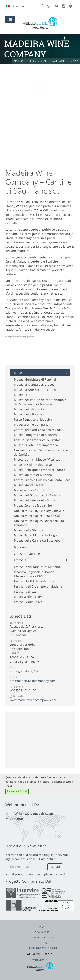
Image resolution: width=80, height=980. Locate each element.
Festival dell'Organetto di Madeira (38, 586)
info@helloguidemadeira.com (32, 813)
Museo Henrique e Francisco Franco (39, 470)
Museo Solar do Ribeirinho (33, 505)
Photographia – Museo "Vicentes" (38, 459)
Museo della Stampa (28, 530)
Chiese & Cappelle (27, 554)
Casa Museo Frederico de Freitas (37, 440)
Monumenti (22, 547)
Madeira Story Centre (29, 490)
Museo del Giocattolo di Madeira (37, 495)
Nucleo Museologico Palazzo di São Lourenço (39, 523)
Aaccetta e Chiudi (17, 791)
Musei (18, 373)
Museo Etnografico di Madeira (35, 435)
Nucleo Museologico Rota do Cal (37, 516)
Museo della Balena (28, 414)
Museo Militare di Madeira (33, 475)
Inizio (43, 927)
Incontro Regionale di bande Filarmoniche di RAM (34, 574)
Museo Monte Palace (29, 485)
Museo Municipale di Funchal (35, 379)
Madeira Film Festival (29, 597)
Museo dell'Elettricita (29, 409)
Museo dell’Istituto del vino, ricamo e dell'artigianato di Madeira (40, 402)
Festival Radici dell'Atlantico (34, 581)
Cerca (43, 943)
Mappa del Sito (43, 938)
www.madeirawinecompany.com (33, 700)
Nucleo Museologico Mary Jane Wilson (41, 511)
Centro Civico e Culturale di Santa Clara (42, 480)
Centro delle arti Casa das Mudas (38, 430)
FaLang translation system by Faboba (20, 336)
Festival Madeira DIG (29, 602)
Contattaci (17, 819)
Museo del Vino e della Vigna (34, 500)
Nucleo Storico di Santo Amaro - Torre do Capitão (41, 452)
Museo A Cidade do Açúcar (33, 465)
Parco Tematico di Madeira (33, 419)
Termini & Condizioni (43, 948)
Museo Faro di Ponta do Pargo (35, 535)
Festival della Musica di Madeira (37, 567)
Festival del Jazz (25, 591)
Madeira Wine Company (31, 425)
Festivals (20, 560)
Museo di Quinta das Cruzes (34, 384)
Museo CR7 (22, 395)
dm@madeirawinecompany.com (33, 681)
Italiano (15, 6)
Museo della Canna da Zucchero (37, 540)
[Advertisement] (39, 355)
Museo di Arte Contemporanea (36, 445)
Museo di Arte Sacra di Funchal (36, 390)
